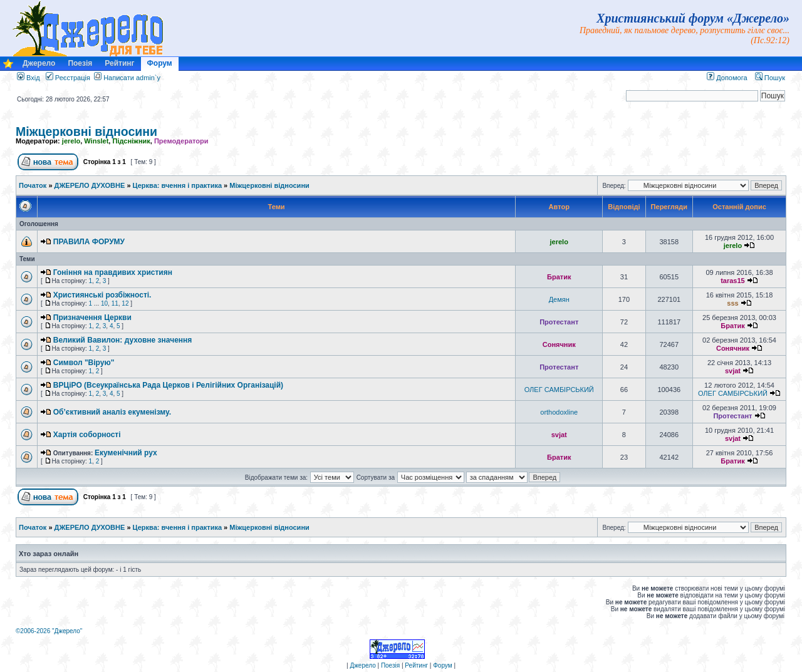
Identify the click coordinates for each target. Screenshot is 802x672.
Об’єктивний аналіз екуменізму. (112, 412)
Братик (559, 277)
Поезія (80, 63)
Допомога (727, 78)
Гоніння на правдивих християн (113, 272)
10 (104, 303)
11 (115, 303)
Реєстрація (68, 78)
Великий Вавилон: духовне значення (123, 340)
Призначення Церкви (92, 318)
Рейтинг (119, 63)
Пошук (770, 78)
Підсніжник (131, 141)
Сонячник (559, 344)
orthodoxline (559, 412)
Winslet (96, 141)
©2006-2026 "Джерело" (49, 631)
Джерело (39, 63)
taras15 (733, 281)
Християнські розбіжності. (102, 295)
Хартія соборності (87, 435)
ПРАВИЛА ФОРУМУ (89, 242)
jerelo (71, 141)
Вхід (29, 78)
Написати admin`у (132, 78)
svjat (733, 371)
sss (732, 303)
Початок (33, 185)
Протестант (559, 322)
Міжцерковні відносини (86, 132)
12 (125, 303)
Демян (559, 299)
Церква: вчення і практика (177, 185)
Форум (160, 63)
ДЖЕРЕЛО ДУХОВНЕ (90, 185)
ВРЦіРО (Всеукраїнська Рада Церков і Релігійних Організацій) (168, 385)
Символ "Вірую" (84, 363)
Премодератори (181, 141)
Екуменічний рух (126, 453)
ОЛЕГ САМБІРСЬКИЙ (559, 390)
